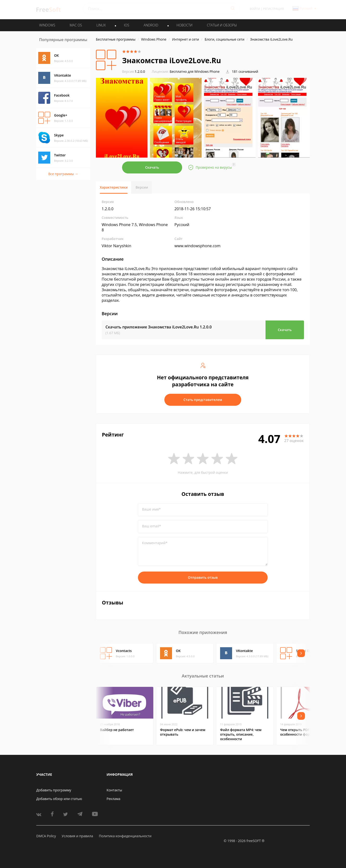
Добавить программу (54, 790)
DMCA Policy (46, 836)
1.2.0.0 (134, 71)
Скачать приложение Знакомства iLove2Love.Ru (159, 327)
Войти (255, 9)
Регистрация (273, 9)
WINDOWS (47, 25)
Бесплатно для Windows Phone (195, 71)
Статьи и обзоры (222, 25)
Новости (185, 25)
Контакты (114, 790)
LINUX (101, 25)
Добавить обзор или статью (59, 799)
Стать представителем (203, 400)
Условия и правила (77, 836)
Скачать (152, 167)
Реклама (114, 799)
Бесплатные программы (116, 39)
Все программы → (63, 174)
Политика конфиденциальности (125, 836)
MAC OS (76, 25)
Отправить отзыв (203, 577)
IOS (127, 25)
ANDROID (151, 25)
